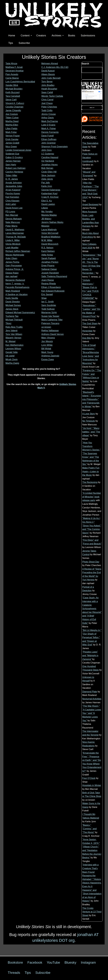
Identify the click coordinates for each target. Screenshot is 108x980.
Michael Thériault (14, 320)
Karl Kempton (12, 197)
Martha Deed (12, 121)
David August (48, 71)
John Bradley (48, 85)
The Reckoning (90, 482)
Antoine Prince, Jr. (15, 269)
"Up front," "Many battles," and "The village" (91, 432)
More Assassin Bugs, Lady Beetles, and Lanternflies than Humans (91, 219)
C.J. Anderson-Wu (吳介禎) (55, 67)
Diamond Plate (90, 692)
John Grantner (49, 143)
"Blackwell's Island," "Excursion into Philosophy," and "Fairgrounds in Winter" (92, 399)
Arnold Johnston (14, 183)
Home (12, 36)
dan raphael (11, 276)
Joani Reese (48, 280)
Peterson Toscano (50, 323)
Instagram (88, 962)
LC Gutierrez (48, 154)
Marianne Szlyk (49, 312)
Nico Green (11, 147)
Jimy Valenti (11, 331)
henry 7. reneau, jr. (15, 284)
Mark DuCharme (50, 121)
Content (26, 36)
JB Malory (46, 219)
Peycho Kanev (13, 194)
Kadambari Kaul (49, 194)
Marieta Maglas (49, 215)
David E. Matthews (15, 230)
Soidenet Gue (12, 154)
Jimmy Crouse (49, 114)
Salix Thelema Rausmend (54, 276)
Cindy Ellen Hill (49, 172)
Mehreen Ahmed (50, 64)
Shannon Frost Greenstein (55, 147)
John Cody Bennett (51, 78)
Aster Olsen (11, 258)
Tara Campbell (13, 96)
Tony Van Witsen (14, 334)
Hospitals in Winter (92, 785)
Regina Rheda (49, 284)
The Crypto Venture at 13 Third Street (92, 912)
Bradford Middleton (51, 237)
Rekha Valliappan (50, 331)
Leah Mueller (12, 248)
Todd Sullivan (48, 309)
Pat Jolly (46, 183)
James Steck (12, 309)
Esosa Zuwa (48, 359)
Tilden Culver (12, 118)
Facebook (35, 962)
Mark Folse (11, 132)
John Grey (47, 150)
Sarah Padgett (49, 258)
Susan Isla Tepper (50, 316)
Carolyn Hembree (14, 172)
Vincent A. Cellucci (15, 103)
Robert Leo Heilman (15, 168)
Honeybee (87, 331)
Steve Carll (11, 100)
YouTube (53, 962)
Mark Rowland (13, 291)
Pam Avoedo (12, 74)
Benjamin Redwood (15, 280)
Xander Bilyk (12, 85)
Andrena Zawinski (50, 356)
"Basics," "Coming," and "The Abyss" (89, 829)
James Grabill (12, 143)
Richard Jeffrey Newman (18, 251)
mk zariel (10, 356)
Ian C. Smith (48, 302)
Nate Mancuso (13, 222)
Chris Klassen (12, 201)
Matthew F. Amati (14, 67)
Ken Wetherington (14, 345)
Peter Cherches (49, 107)
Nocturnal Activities (92, 699)
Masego (45, 226)
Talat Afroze (11, 64)
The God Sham (90, 323)
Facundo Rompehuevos (17, 287)
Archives (58, 36)
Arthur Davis (48, 118)
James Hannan (13, 161)
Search (85, 64)
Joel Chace (47, 103)
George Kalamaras (51, 190)
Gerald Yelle (12, 352)
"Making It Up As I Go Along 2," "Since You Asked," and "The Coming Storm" (92, 526)
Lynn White (47, 345)
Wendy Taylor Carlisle (52, 96)
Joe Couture (12, 114)
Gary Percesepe (14, 266)
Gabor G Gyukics (14, 157)
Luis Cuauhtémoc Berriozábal (20, 82)
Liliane (45, 208)
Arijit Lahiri (11, 204)
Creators (41, 36)
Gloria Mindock (13, 244)
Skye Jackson (48, 175)
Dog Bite (87, 338)
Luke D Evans (48, 125)
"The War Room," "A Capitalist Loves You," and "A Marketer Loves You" (92, 713)
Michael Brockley (14, 89)
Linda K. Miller (13, 240)
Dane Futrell (47, 136)
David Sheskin (13, 302)
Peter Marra (11, 226)
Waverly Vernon (13, 338)
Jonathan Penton (50, 262)
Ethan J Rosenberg (51, 287)
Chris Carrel (47, 100)
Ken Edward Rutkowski (53, 291)
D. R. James (12, 179)
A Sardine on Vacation (17, 294)
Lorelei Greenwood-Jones (18, 150)
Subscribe (24, 43)
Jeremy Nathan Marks (52, 222)
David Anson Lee (14, 208)
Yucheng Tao (12, 316)
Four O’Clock (89, 778)
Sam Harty (11, 165)
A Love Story (89, 414)
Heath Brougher (49, 89)
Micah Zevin (12, 359)
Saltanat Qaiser (49, 269)
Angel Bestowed (90, 205)
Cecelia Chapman (14, 107)
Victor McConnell (50, 233)
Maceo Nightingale (15, 255)
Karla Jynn (47, 186)
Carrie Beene (12, 78)
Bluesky (70, 962)
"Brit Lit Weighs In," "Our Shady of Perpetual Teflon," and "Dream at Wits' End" (92, 637)
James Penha (12, 262)
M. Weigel (10, 341)
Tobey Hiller (11, 175)
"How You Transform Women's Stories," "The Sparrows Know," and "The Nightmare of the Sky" (91, 453)
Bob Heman (47, 168)
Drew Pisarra (48, 266)
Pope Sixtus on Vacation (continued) (90, 157)
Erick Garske (12, 139)
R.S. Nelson (47, 248)
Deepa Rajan (12, 273)
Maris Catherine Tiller (52, 320)
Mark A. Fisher (49, 129)
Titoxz (8, 323)
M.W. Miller (47, 240)
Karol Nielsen (48, 251)
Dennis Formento (50, 132)
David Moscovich (50, 244)
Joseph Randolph (50, 273)
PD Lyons (10, 212)
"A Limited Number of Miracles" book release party (92, 497)
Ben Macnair (12, 215)
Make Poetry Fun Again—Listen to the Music (91, 471)
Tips (11, 43)
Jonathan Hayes (49, 165)
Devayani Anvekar (15, 71)
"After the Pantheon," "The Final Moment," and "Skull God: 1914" (90, 190)
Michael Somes (13, 305)
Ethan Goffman (49, 139)
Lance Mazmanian (15, 233)
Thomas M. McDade (16, 237)
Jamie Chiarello (13, 110)
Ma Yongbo (47, 212)
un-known (46, 327)
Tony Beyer (47, 82)
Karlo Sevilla (12, 298)
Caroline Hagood (50, 157)
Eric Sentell (47, 294)
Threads (14, 973)
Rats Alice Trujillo (14, 327)
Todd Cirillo (47, 110)
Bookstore (15, 962)
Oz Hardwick (48, 161)
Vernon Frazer (13, 136)
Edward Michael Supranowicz (20, 312)
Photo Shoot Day (91, 562)
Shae (44, 298)
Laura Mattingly (49, 230)
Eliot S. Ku (47, 201)
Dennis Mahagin (14, 219)
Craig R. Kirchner (50, 197)
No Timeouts (89, 421)
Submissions (88, 36)
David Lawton (48, 204)
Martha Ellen (12, 125)
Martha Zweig (12, 363)
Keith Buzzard (13, 92)
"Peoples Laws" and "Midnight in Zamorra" (90, 655)
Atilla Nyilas (47, 255)
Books (72, 36)
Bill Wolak (46, 349)
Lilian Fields (11, 129)
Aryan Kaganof (13, 190)
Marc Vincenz (48, 338)
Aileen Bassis (48, 74)
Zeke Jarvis (47, 179)
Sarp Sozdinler (49, 305)
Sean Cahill (47, 92)
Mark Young (47, 352)
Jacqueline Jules (14, 186)
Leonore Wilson (13, 349)
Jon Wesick (47, 341)
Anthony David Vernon (53, 334)
